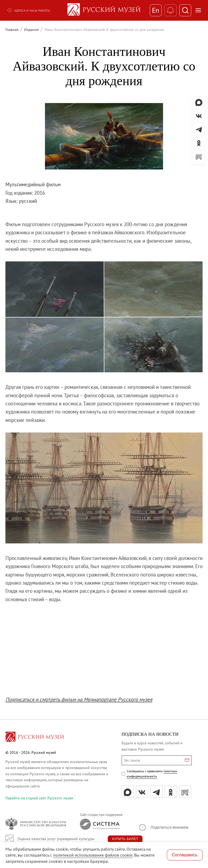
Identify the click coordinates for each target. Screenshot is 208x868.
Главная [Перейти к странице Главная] (12, 30)
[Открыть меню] (198, 10)
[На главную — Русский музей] (104, 10)
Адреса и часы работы (28, 10)
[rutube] (185, 792)
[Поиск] (185, 10)
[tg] (156, 792)
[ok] (171, 792)
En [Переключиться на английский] (155, 10)
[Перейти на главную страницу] (35, 738)
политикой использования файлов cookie (93, 855)
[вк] (142, 792)
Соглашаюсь (185, 855)
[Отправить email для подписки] (187, 760)
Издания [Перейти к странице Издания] (31, 30)
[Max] (128, 792)
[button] (163, 827)
